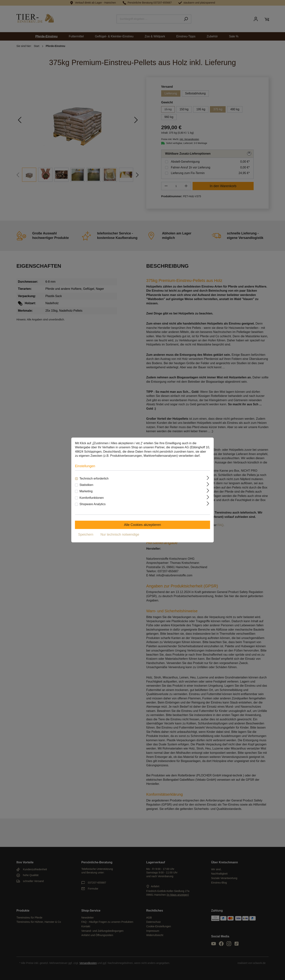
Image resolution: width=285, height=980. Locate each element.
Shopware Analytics (93, 504)
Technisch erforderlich (94, 479)
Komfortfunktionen (92, 498)
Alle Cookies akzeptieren (142, 525)
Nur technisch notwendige (120, 535)
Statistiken (86, 485)
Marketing (86, 491)
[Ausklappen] (208, 478)
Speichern (86, 535)
